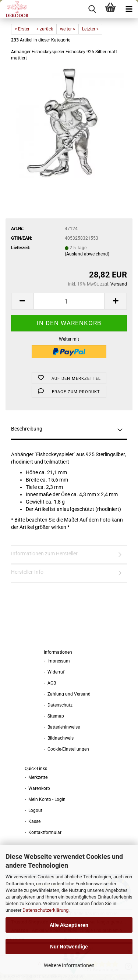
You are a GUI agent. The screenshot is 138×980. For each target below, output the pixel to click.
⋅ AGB (50, 683)
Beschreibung (27, 429)
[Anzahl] (69, 301)
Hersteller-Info (27, 572)
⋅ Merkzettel (37, 777)
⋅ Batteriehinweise (62, 727)
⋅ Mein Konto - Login (45, 799)
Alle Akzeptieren (69, 925)
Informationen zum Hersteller (44, 553)
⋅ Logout (33, 810)
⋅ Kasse (33, 821)
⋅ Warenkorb (37, 788)
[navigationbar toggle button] (129, 9)
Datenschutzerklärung (45, 910)
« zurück (45, 29)
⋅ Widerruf (54, 672)
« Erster (22, 29)
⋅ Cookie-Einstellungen (66, 749)
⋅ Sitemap (54, 716)
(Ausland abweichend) (87, 254)
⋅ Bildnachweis (59, 738)
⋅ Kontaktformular (43, 832)
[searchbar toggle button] (92, 9)
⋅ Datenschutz (58, 705)
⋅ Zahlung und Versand (67, 694)
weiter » (68, 29)
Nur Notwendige (69, 947)
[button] (22, 301)
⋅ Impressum (57, 661)
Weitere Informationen (69, 965)
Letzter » (90, 29)
